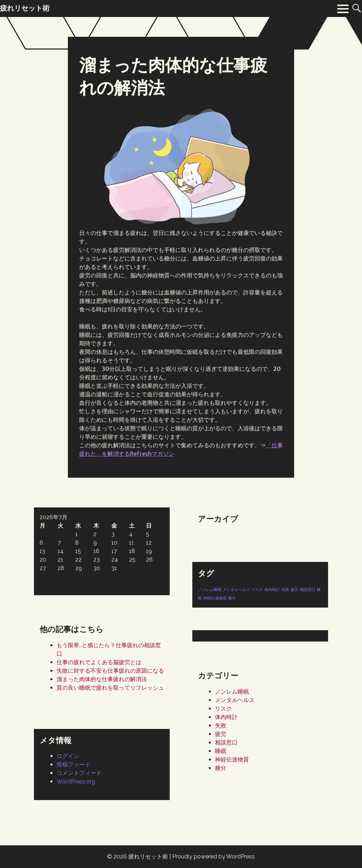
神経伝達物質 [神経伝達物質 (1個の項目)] (215, 598)
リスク (223, 709)
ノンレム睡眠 (232, 692)
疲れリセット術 (148, 856)
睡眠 (221, 751)
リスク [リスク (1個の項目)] (257, 590)
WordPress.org (76, 781)
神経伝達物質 (232, 760)
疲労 (221, 734)
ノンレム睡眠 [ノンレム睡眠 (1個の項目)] (210, 590)
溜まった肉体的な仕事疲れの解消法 (102, 679)
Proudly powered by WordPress (214, 856)
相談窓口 (226, 743)
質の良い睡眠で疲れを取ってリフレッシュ (110, 688)
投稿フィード (74, 764)
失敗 (221, 726)
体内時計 (226, 717)
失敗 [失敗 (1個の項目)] (285, 590)
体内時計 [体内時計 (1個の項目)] (272, 590)
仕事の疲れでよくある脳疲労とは (99, 662)
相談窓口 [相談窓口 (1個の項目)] (308, 590)
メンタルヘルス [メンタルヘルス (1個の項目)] (236, 590)
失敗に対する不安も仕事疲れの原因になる (110, 671)
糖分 (221, 768)
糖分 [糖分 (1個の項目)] (232, 598)
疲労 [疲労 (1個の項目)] (294, 590)
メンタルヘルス (235, 700)
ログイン (68, 756)
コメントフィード (79, 773)
